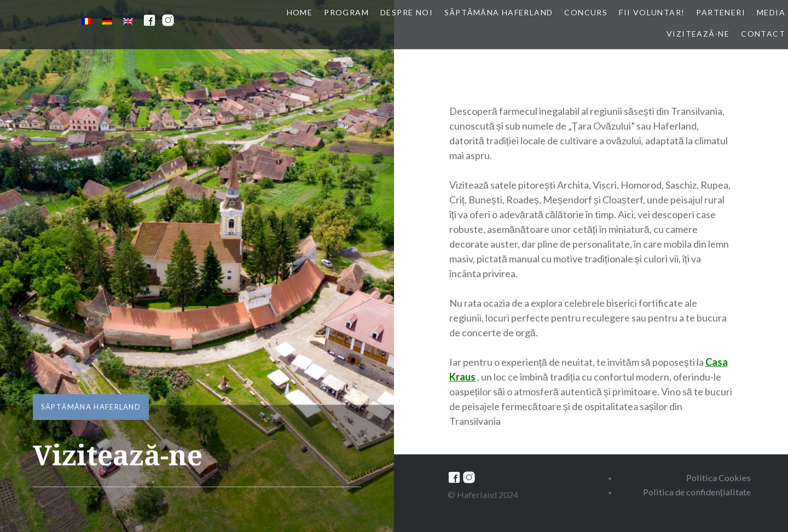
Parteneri (721, 12)
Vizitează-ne (698, 34)
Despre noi (407, 12)
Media (771, 12)
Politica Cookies (719, 478)
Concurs (586, 12)
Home (300, 12)
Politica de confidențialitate (697, 492)
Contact (763, 34)
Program (346, 12)
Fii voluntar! (652, 12)
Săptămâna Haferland (499, 12)
